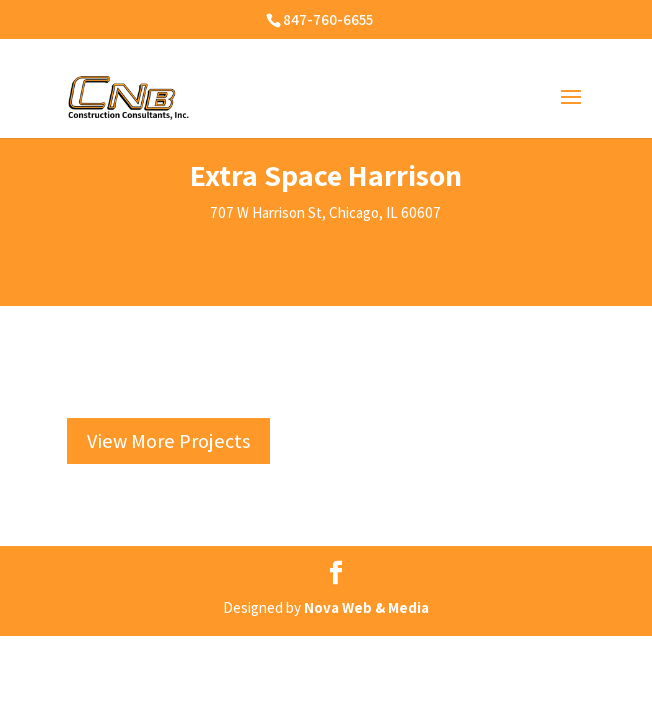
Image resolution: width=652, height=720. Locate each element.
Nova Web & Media (366, 607)
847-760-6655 (328, 19)
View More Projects (168, 441)
